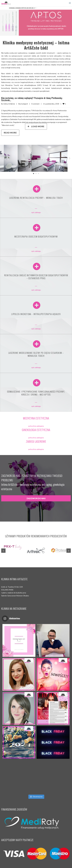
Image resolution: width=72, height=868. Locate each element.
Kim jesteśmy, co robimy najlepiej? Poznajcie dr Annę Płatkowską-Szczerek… (32, 99)
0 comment (35, 104)
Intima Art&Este (9, 104)
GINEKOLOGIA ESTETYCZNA (36, 430)
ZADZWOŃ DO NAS (36, 498)
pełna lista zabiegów (36, 426)
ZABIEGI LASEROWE (36, 441)
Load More (36, 126)
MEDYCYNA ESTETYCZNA (36, 418)
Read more (10, 133)
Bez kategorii (23, 104)
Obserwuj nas (36, 797)
